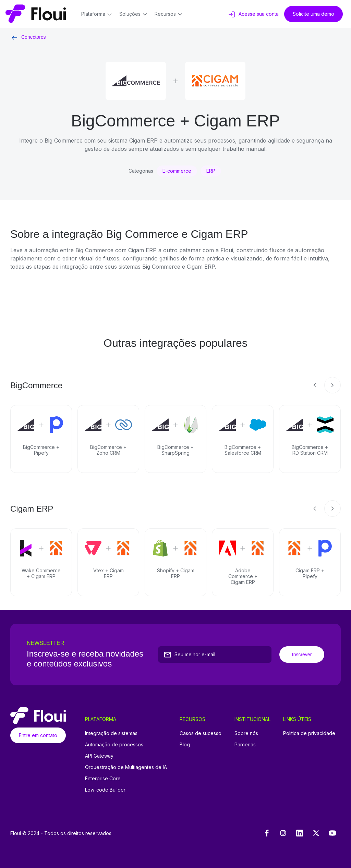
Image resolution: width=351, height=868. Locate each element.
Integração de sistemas (111, 733)
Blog (185, 744)
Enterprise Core (103, 778)
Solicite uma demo (313, 14)
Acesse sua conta (253, 14)
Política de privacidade (309, 733)
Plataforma (98, 14)
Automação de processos (114, 744)
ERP (211, 171)
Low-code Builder (105, 790)
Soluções (134, 14)
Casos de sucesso (201, 733)
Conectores (28, 37)
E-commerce (177, 171)
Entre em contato (38, 735)
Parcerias (245, 744)
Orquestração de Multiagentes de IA (126, 767)
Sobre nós (246, 733)
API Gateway (99, 756)
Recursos (170, 14)
